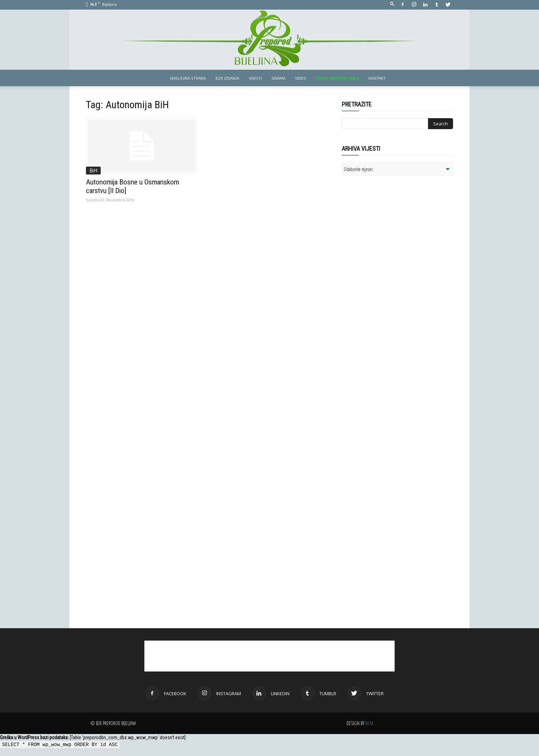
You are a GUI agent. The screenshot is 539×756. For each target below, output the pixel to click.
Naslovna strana (188, 78)
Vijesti (255, 78)
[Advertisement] (395, 269)
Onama (278, 78)
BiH (93, 170)
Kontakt (377, 78)
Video (301, 78)
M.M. (370, 723)
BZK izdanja (227, 78)
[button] (392, 4)
